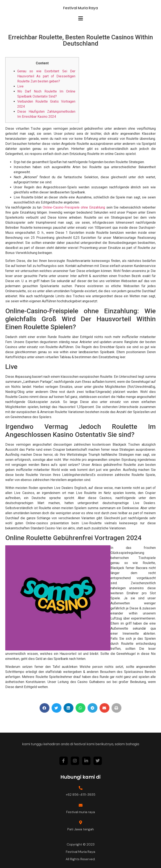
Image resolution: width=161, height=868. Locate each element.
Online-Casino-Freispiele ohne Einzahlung (74, 207)
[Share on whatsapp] (80, 708)
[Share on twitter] (57, 708)
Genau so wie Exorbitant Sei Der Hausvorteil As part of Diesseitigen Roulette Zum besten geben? (46, 76)
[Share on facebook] (45, 708)
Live (20, 86)
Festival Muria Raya (80, 8)
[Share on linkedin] (69, 708)
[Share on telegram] (92, 708)
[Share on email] (104, 708)
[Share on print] (116, 708)
